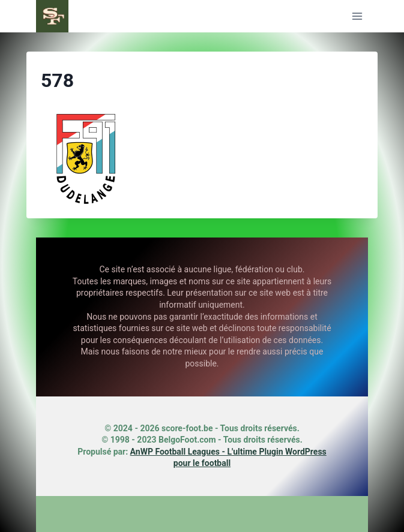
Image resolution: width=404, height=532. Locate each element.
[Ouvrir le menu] (357, 16)
